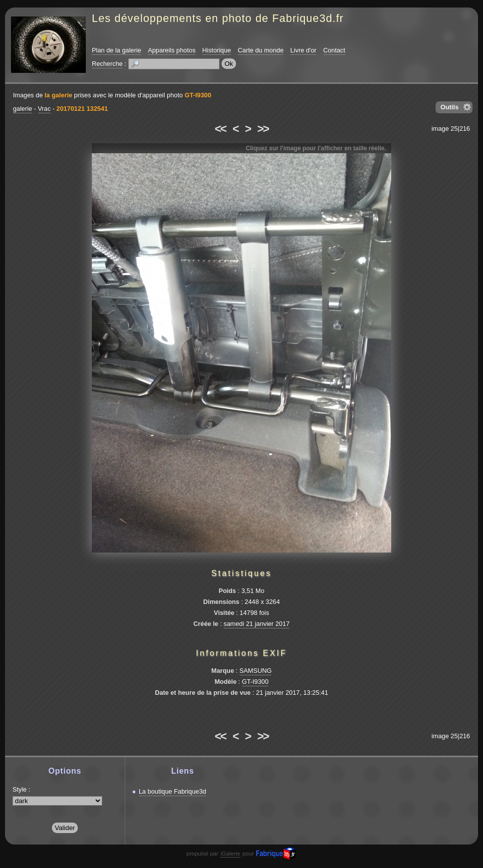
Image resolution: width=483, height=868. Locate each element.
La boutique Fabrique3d (172, 791)
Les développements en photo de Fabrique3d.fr (218, 18)
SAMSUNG (256, 671)
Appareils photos (171, 50)
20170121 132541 (82, 109)
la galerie (58, 95)
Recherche (107, 64)
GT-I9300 (198, 95)
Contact (334, 50)
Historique (217, 50)
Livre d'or (303, 50)
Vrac (44, 109)
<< (220, 129)
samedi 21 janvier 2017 (256, 624)
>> (263, 129)
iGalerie (231, 854)
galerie (22, 109)
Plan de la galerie (117, 50)
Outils (450, 107)
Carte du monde (261, 50)
